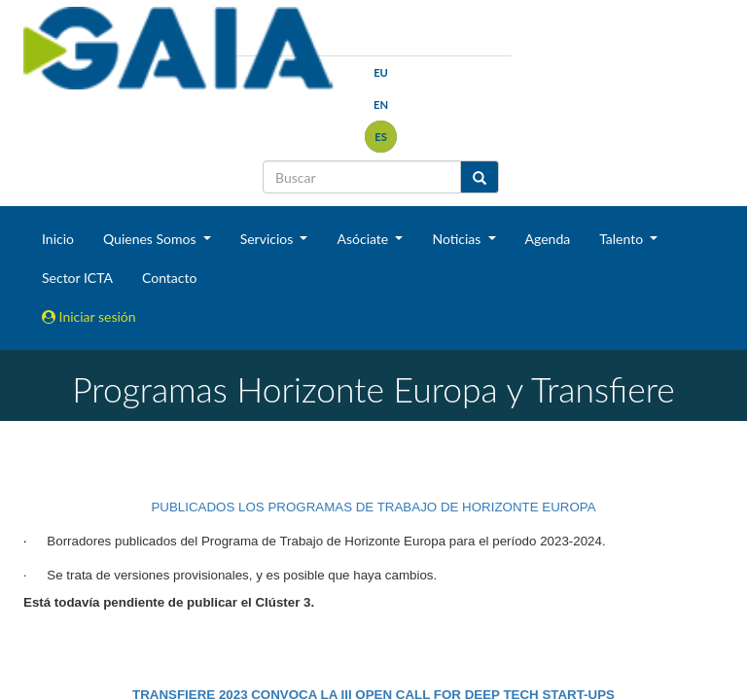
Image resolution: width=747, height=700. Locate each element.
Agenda (548, 239)
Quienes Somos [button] (151, 239)
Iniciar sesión (89, 316)
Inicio (58, 239)
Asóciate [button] (364, 239)
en (381, 105)
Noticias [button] (458, 239)
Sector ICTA (77, 278)
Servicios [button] (268, 239)
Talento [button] (623, 239)
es (381, 137)
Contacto (169, 278)
